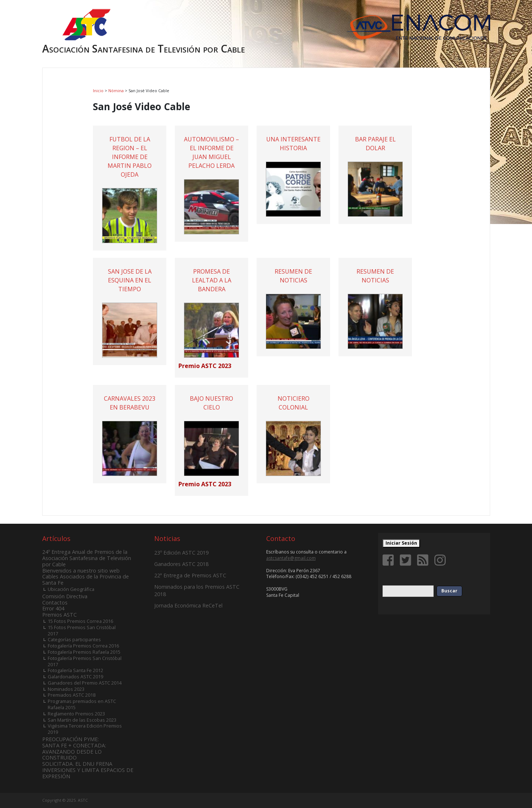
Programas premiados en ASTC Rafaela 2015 (82, 704)
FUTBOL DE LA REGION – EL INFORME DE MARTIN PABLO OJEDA (130, 157)
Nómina (116, 91)
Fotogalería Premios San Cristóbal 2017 (85, 661)
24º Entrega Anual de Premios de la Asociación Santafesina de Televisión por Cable (87, 558)
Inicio (98, 91)
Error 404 (53, 608)
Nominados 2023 (66, 689)
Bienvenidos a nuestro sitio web (81, 571)
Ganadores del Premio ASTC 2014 (85, 683)
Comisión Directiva (65, 596)
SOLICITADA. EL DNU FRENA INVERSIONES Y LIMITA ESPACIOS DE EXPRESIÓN (88, 770)
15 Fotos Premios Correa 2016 (80, 621)
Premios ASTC (59, 615)
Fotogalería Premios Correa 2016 (83, 646)
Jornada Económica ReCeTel (188, 605)
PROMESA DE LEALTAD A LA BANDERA (212, 280)
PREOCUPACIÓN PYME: (70, 739)
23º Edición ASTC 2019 (181, 553)
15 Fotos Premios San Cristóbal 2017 (82, 630)
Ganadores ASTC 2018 (181, 564)
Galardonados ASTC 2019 (75, 677)
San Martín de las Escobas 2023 (82, 720)
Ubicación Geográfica (71, 589)
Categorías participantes (74, 639)
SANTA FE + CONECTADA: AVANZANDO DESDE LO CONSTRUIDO (74, 752)
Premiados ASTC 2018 (72, 695)
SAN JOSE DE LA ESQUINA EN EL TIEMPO (130, 280)
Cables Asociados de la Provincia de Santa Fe (86, 580)
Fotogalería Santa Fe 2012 (75, 670)
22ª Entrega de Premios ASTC (190, 575)
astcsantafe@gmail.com (291, 558)
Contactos (55, 603)
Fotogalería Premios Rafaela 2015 (84, 652)
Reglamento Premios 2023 (76, 714)
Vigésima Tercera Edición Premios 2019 (85, 729)
